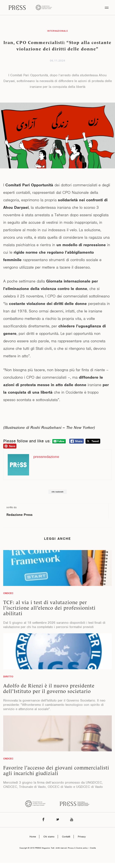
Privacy (82, 837)
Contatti (66, 837)
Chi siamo (49, 837)
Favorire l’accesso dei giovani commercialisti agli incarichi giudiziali (56, 771)
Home (33, 837)
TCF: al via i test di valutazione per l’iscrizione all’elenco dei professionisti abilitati (49, 608)
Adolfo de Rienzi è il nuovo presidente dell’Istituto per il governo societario (49, 689)
